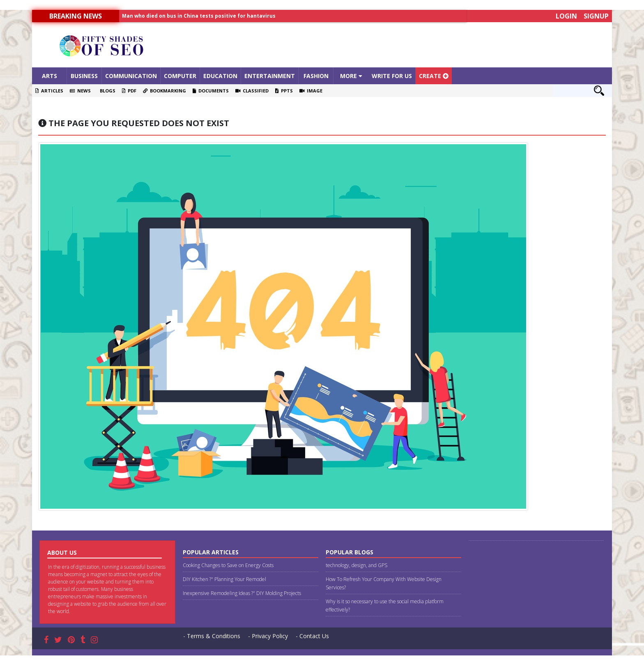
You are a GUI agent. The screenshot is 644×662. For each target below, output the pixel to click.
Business (84, 76)
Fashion (316, 76)
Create (434, 76)
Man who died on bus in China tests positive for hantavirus (199, 16)
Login (566, 16)
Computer (180, 76)
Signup (596, 16)
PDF (129, 91)
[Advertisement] (394, 45)
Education (220, 76)
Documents (211, 91)
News (80, 91)
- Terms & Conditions (212, 636)
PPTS (284, 91)
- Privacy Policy (268, 636)
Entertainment (270, 76)
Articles (49, 91)
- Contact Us (312, 636)
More (351, 76)
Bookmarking (164, 91)
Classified (252, 91)
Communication (131, 76)
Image (311, 91)
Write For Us (392, 76)
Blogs (106, 91)
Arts (49, 76)
